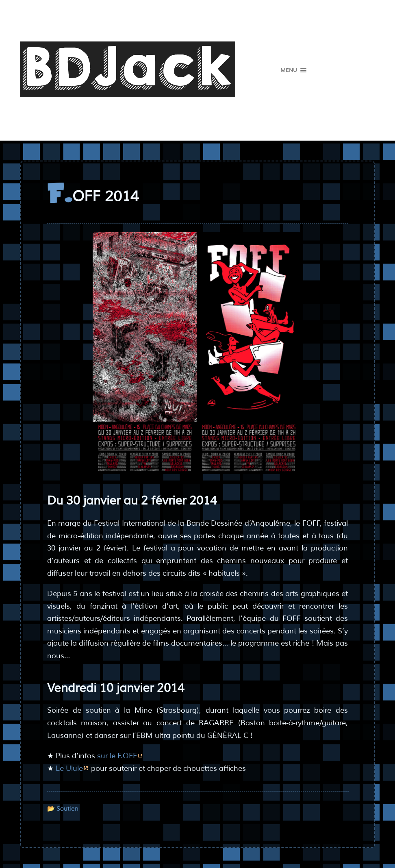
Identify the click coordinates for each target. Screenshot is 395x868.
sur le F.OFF (117, 756)
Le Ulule (69, 768)
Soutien (67, 809)
